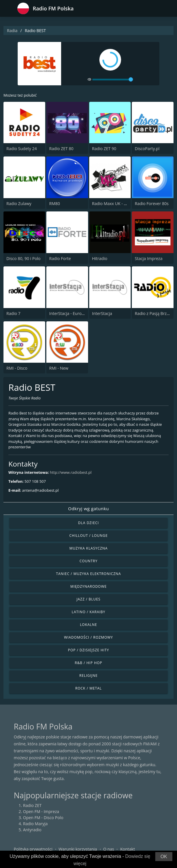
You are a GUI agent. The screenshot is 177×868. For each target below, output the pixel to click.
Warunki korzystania (78, 849)
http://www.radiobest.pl (71, 472)
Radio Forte (60, 258)
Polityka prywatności (33, 849)
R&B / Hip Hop (88, 663)
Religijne (88, 676)
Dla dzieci (89, 523)
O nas (109, 849)
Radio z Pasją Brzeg (153, 313)
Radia (12, 31)
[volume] (113, 80)
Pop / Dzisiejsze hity (88, 650)
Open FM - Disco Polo (43, 818)
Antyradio (32, 830)
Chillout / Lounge (88, 536)
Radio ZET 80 (61, 149)
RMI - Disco (17, 368)
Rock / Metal (89, 688)
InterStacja (102, 313)
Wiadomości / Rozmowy (88, 637)
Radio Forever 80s (152, 203)
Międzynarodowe (89, 586)
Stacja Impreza (148, 258)
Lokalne (88, 625)
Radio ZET (32, 805)
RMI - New (59, 368)
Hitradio (100, 258)
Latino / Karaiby (89, 612)
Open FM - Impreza (41, 811)
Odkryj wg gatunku (88, 508)
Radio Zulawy (19, 203)
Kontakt (128, 849)
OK (164, 857)
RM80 (55, 203)
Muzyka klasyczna (88, 548)
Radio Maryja (35, 824)
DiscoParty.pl (147, 149)
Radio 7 (13, 313)
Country (88, 561)
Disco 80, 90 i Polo (23, 258)
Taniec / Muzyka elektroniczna (88, 574)
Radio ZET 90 (104, 149)
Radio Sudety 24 (22, 149)
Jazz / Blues (88, 599)
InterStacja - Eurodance (71, 313)
